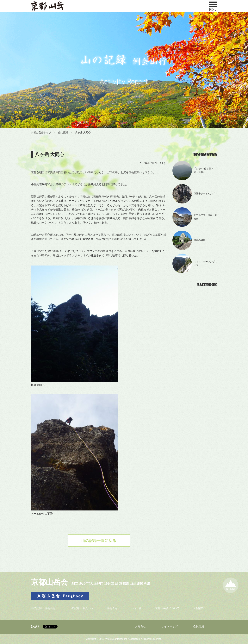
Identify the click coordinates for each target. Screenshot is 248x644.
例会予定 (112, 608)
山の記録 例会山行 (43, 608)
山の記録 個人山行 (81, 608)
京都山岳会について (167, 608)
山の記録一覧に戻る (99, 541)
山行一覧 (136, 608)
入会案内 (198, 608)
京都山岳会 (49, 582)
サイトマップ (170, 626)
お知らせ (140, 626)
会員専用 (199, 626)
